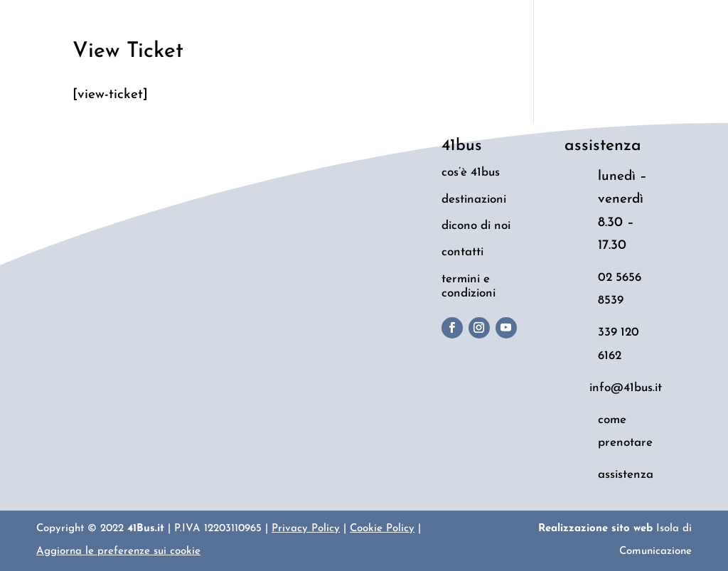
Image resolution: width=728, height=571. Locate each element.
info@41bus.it (626, 388)
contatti (462, 252)
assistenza (626, 475)
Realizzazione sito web (595, 529)
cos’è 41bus (471, 172)
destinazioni (474, 199)
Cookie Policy (382, 529)
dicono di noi (476, 226)
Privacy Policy (306, 529)
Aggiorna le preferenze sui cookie (118, 551)
